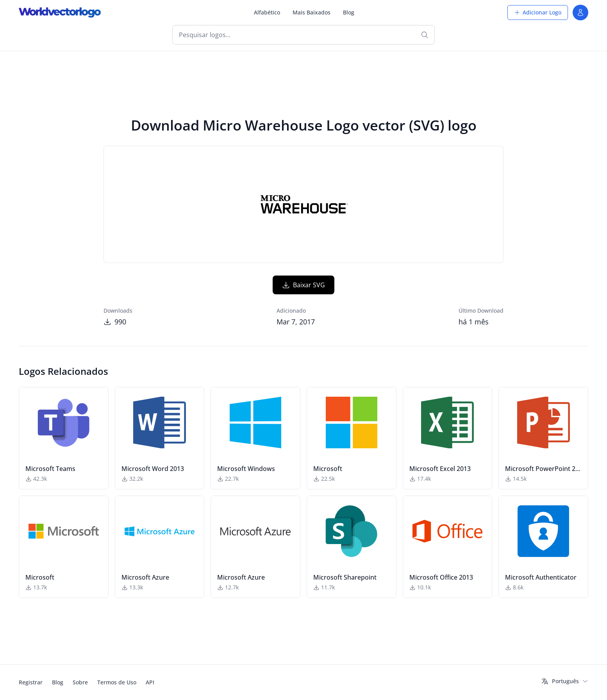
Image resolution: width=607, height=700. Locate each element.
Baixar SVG (303, 285)
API (150, 682)
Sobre (80, 682)
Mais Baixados (312, 12)
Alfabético (267, 12)
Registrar (31, 682)
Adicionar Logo (538, 12)
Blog (349, 12)
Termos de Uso (117, 682)
